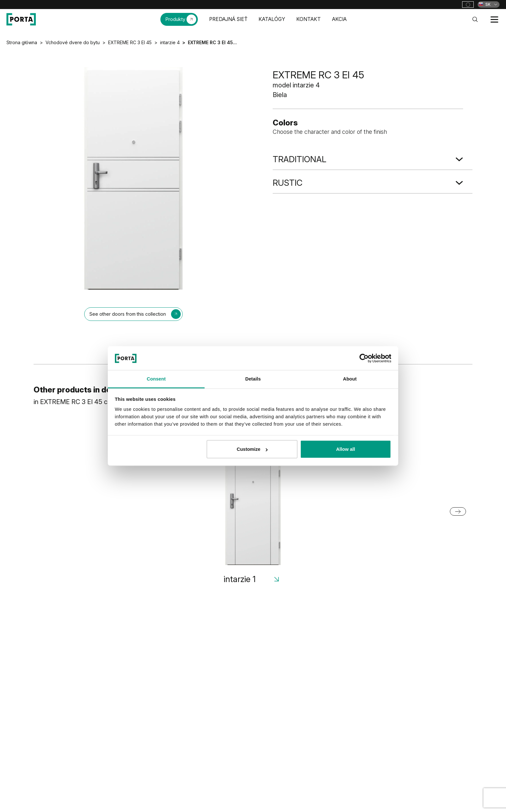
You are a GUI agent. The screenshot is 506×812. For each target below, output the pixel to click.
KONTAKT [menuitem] (309, 19)
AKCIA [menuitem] (339, 19)
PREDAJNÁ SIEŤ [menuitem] (228, 19)
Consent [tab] (156, 379)
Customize (253, 449)
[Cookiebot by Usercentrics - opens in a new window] (363, 358)
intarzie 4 (170, 42)
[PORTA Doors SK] (21, 19)
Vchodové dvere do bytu (73, 42)
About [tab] (350, 379)
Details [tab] (253, 379)
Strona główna (22, 42)
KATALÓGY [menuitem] (272, 19)
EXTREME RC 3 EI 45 (130, 42)
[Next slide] (458, 511)
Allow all (346, 449)
